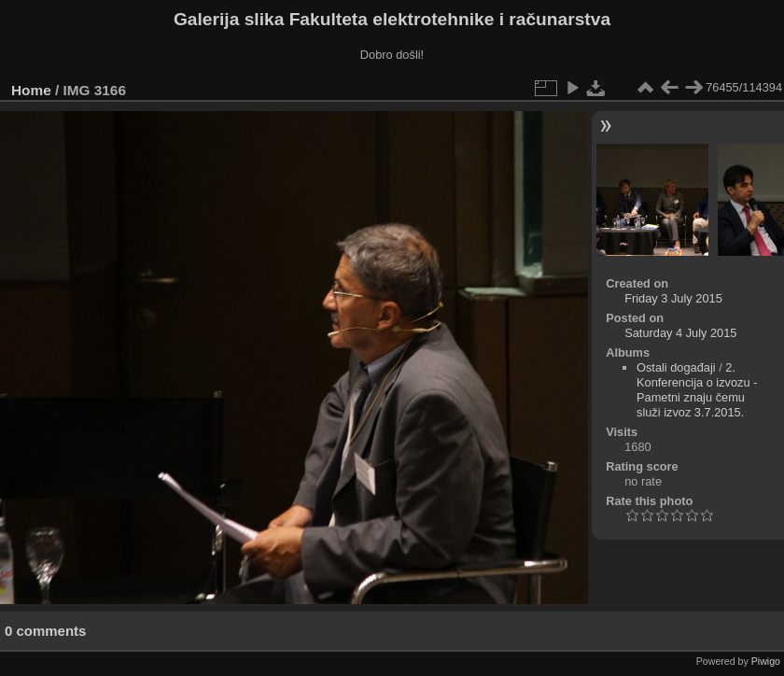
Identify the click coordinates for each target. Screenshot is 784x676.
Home (31, 90)
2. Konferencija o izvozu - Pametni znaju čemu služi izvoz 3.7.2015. (697, 390)
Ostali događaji (676, 367)
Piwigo (766, 661)
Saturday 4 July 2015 (680, 333)
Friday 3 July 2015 (673, 298)
